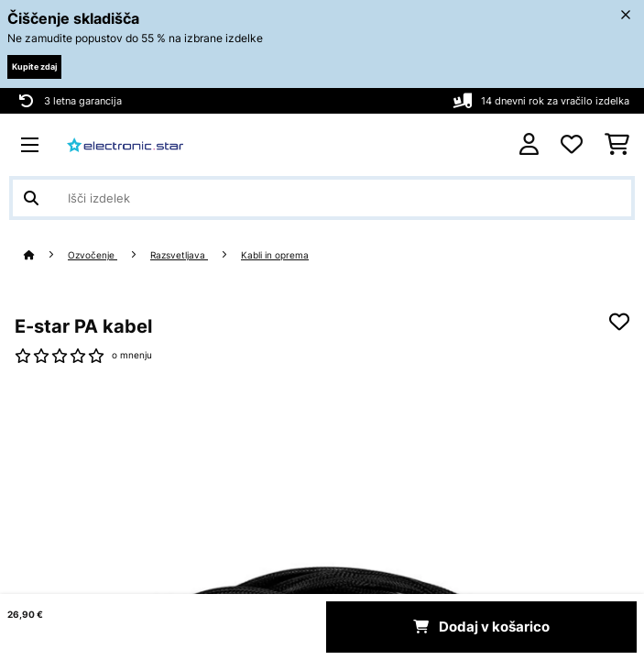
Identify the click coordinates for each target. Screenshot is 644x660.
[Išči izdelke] (322, 198)
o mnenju (132, 355)
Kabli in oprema (275, 255)
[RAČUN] (529, 144)
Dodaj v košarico (481, 627)
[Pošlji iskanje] (31, 198)
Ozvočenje (93, 255)
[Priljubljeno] (572, 145)
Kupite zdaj (34, 66)
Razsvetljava (179, 255)
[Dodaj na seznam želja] (619, 322)
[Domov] (46, 255)
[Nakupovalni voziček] (617, 145)
